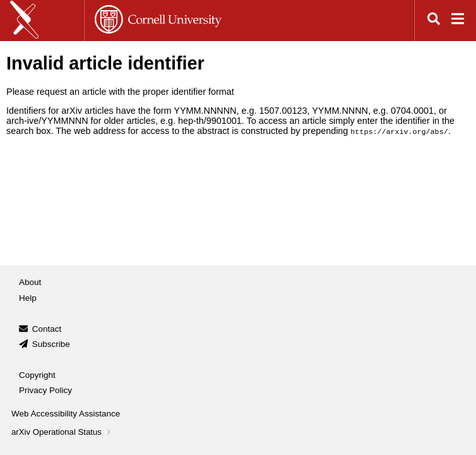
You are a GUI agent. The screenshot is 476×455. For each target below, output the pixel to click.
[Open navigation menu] (458, 21)
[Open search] (434, 21)
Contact (47, 329)
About (30, 282)
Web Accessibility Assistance (66, 414)
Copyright (37, 375)
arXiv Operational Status (62, 432)
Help (28, 298)
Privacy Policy (45, 390)
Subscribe (51, 344)
